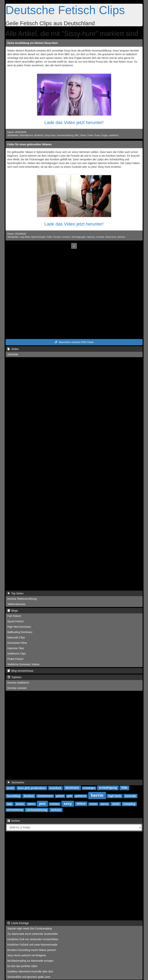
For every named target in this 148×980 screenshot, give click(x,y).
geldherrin (81, 796)
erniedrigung (108, 788)
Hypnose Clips (16, 648)
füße (124, 788)
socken (93, 804)
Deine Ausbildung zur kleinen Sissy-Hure (33, 43)
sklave (81, 804)
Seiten (13, 349)
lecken (20, 804)
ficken (83, 135)
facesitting (14, 796)
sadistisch (114, 135)
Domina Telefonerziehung (22, 599)
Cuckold (100, 237)
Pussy (97, 135)
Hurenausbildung (65, 135)
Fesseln (57, 237)
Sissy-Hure (50, 135)
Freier (90, 135)
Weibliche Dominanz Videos (24, 664)
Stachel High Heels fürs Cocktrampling (30, 929)
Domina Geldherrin (18, 683)
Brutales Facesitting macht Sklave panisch (32, 950)
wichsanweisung (37, 810)
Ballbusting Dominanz (20, 632)
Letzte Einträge (18, 923)
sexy (68, 804)
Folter (49, 237)
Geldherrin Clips (17, 654)
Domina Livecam (17, 688)
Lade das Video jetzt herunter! (74, 122)
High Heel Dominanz (19, 627)
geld (70, 796)
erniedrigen (89, 788)
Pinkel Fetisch (15, 659)
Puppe (104, 135)
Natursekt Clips (16, 637)
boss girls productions (32, 788)
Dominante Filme (17, 643)
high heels (115, 796)
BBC (77, 135)
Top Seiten (16, 593)
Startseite (13, 354)
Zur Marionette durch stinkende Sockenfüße (33, 934)
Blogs (13, 611)
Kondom (66, 237)
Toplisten (15, 677)
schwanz (55, 804)
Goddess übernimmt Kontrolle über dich (30, 971)
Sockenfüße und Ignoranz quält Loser (29, 977)
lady (10, 804)
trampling (129, 804)
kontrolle (130, 796)
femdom (29, 796)
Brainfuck (39, 135)
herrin (97, 795)
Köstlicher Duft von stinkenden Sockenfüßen (33, 939)
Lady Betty (25, 237)
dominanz (72, 788)
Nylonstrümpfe (38, 237)
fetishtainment (45, 796)
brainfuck (55, 788)
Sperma (91, 237)
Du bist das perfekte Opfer (23, 966)
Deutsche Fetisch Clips (65, 10)
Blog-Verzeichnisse (20, 671)
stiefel (116, 804)
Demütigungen (79, 237)
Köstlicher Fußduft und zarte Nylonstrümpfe (32, 945)
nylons (31, 804)
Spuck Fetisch (16, 621)
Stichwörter (16, 782)
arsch (10, 788)
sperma (104, 804)
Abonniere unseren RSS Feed (74, 342)
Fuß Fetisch (14, 616)
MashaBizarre (26, 135)
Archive (14, 821)
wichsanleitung (15, 810)
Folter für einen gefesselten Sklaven (30, 144)
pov (42, 804)
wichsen (121, 237)
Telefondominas (16, 604)
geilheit (60, 796)
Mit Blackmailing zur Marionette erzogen (30, 961)
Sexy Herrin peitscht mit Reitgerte (27, 955)
